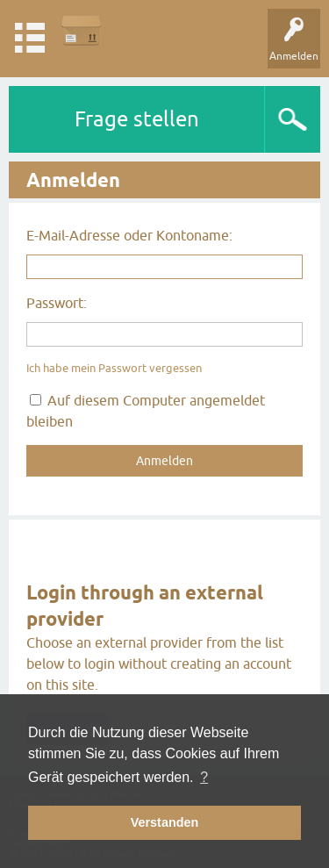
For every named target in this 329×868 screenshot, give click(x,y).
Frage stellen (137, 119)
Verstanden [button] (165, 822)
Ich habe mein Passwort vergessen (114, 368)
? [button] (204, 777)
